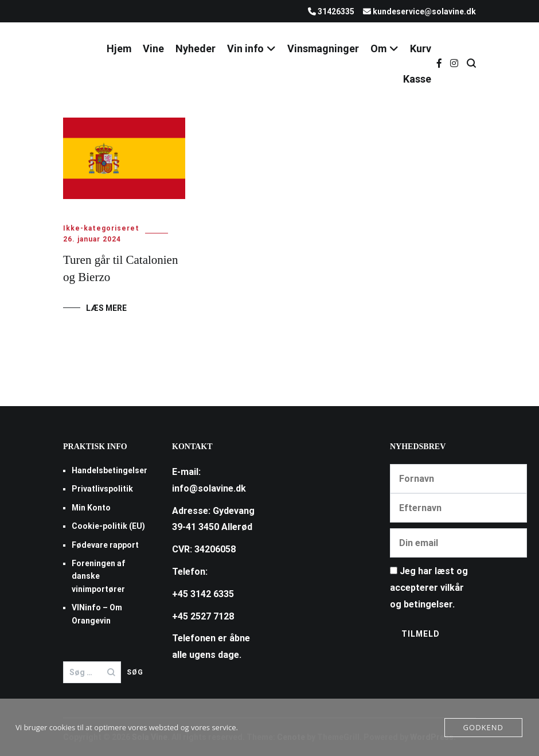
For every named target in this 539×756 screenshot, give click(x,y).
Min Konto (91, 508)
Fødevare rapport (105, 545)
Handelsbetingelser (110, 470)
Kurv (421, 48)
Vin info (245, 48)
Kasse (417, 79)
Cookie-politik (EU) (108, 526)
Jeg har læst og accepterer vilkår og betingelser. (429, 588)
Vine (153, 48)
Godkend (483, 727)
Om (378, 48)
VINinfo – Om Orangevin (97, 614)
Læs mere (106, 308)
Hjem (119, 48)
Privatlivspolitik (102, 489)
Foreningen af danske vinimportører (99, 576)
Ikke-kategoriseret (101, 228)
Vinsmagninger (323, 48)
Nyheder (196, 48)
